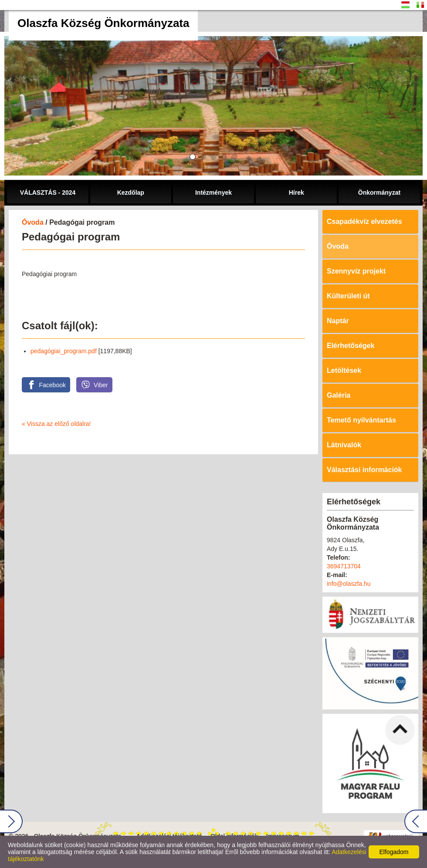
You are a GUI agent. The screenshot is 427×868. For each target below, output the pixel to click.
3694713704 (344, 566)
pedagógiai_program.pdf (64, 351)
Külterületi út (348, 296)
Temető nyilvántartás (361, 420)
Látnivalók (344, 445)
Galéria (339, 395)
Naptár (338, 321)
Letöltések (344, 370)
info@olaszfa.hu (349, 584)
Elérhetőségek (351, 346)
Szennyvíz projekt (356, 271)
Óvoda (33, 222)
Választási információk (364, 470)
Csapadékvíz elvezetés (364, 221)
